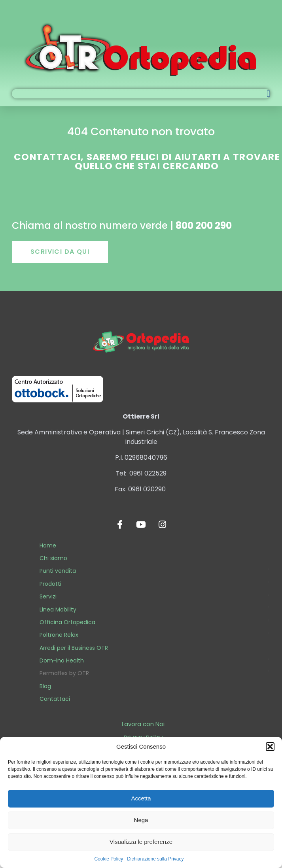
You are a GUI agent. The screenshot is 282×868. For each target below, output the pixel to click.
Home (48, 545)
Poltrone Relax (59, 635)
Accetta (141, 798)
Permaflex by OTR (64, 673)
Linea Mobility (58, 609)
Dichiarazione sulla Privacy (155, 859)
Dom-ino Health (62, 660)
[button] (270, 747)
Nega (141, 820)
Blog (45, 686)
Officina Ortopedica (67, 622)
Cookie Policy (109, 859)
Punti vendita (58, 571)
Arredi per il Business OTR (74, 648)
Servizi (48, 596)
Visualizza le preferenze (141, 842)
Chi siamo (53, 558)
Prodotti (50, 584)
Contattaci (55, 699)
